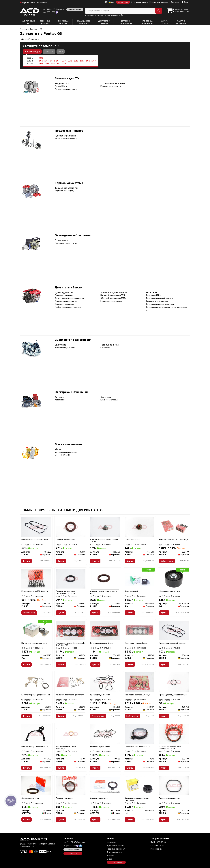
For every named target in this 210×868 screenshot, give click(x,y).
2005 (41, 64)
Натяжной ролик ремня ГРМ (113, 295)
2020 (41, 58)
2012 (52, 61)
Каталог (111, 856)
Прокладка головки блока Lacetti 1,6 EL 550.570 (70, 644)
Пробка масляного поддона (67, 307)
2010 (41, 61)
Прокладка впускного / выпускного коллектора (167, 307)
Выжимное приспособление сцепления (137, 799)
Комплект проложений (100, 747)
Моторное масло (62, 455)
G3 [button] (61, 52)
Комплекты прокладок (156, 301)
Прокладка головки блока (102, 643)
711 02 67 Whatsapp (54, 9)
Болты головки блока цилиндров (69, 298)
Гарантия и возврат (159, 2)
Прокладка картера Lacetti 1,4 (35, 747)
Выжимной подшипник (65, 348)
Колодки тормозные (110, 86)
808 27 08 (49, 12)
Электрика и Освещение (72, 392)
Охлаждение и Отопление (73, 235)
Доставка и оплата (139, 2)
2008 (58, 64)
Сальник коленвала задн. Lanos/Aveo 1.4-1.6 (170, 748)
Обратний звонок (75, 9)
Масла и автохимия (69, 444)
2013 (58, 61)
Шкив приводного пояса (170, 591)
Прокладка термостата (65, 243)
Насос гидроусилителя (65, 138)
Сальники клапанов (63, 295)
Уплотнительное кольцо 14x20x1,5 (66, 748)
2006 (47, 64)
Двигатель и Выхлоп (69, 288)
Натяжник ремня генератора (34, 643)
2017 (82, 61)
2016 (76, 61)
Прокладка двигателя (100, 695)
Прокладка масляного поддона (160, 304)
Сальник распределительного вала (104, 592)
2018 (88, 61)
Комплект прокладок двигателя (36, 695)
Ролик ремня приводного (66, 89)
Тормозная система (69, 183)
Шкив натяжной (132, 591)
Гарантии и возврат (116, 849)
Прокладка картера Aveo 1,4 (137, 695)
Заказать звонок (73, 850)
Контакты (175, 2)
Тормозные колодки (64, 191)
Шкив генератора (108, 400)
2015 (70, 61)
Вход (185, 2)
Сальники (105, 348)
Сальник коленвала (64, 304)
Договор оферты (115, 852)
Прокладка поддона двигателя (173, 695)
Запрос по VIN (123, 2)
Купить (27, 561)
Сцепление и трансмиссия (73, 340)
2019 (94, 61)
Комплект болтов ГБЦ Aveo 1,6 (35, 591)
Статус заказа (116, 862)
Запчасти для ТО (67, 79)
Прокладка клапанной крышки (160, 298)
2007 (52, 64)
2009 (64, 64)
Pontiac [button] (49, 52)
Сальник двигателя (30, 798)
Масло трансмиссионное (66, 452)
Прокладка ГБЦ (153, 295)
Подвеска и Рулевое (69, 131)
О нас (109, 859)
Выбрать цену (167, 561)
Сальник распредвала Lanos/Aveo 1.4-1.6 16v (66, 592)
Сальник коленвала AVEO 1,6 (137, 747)
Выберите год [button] (32, 52)
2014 (64, 61)
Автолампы (60, 400)
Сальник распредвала (65, 301)
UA (111, 2)
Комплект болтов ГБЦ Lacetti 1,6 (173, 540)
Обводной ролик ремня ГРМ (113, 298)
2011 (47, 61)
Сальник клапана (132, 540)
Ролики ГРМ (60, 86)
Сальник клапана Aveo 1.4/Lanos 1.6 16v (104, 541)
